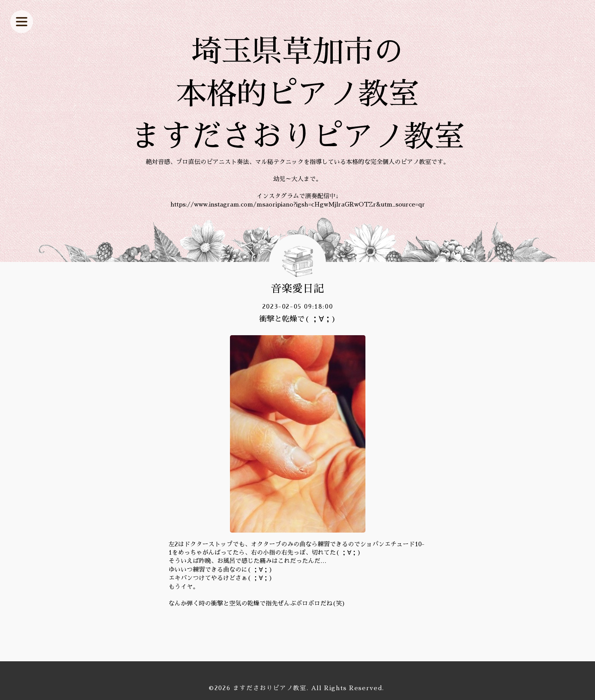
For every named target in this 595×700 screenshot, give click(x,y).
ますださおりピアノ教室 (270, 688)
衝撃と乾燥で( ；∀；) (297, 319)
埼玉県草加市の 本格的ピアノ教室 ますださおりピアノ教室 (297, 94)
